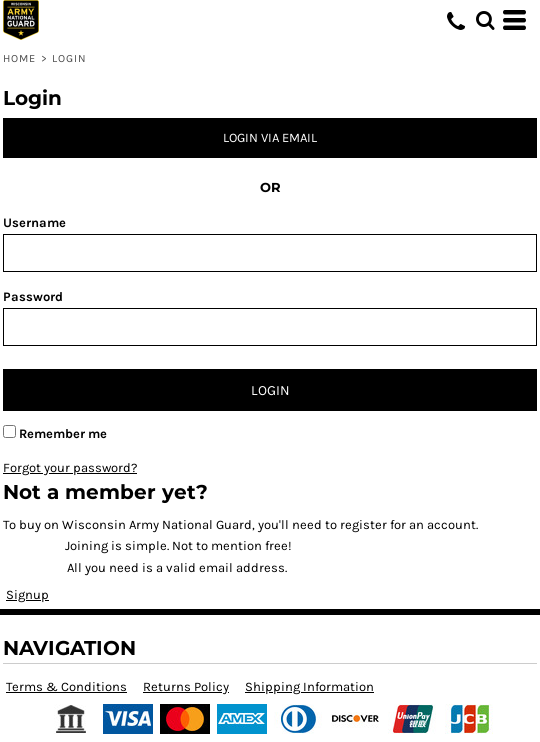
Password (33, 296)
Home (19, 58)
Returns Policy (186, 686)
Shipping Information (309, 686)
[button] (485, 20)
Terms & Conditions (66, 686)
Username (34, 222)
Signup (27, 594)
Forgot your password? (70, 467)
